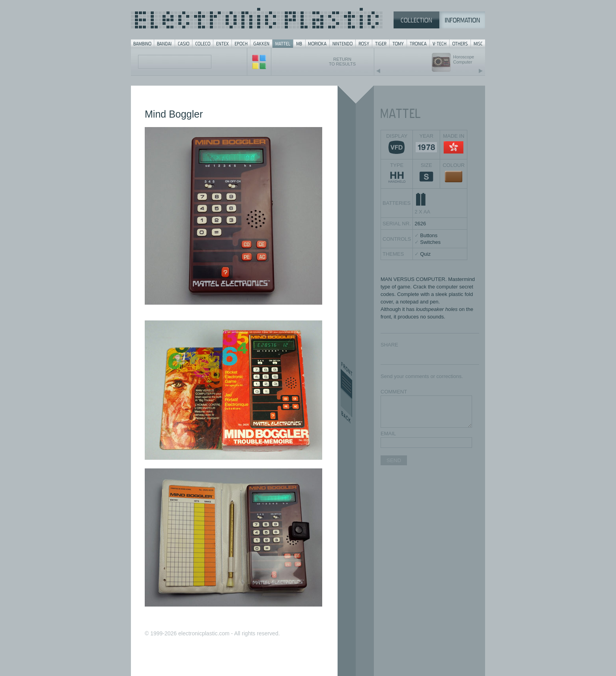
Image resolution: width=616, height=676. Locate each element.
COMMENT (394, 392)
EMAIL (388, 434)
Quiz (425, 254)
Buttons (429, 235)
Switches (430, 242)
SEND (394, 460)
